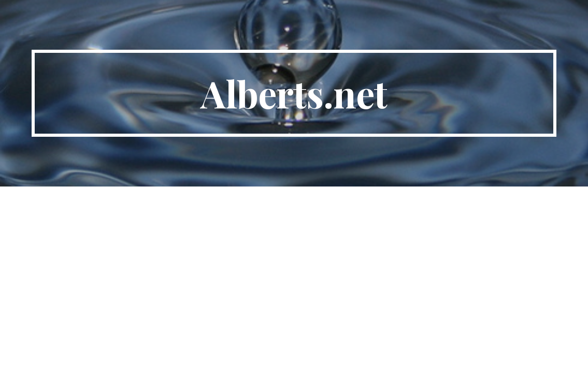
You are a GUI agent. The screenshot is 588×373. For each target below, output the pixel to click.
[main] (294, 93)
